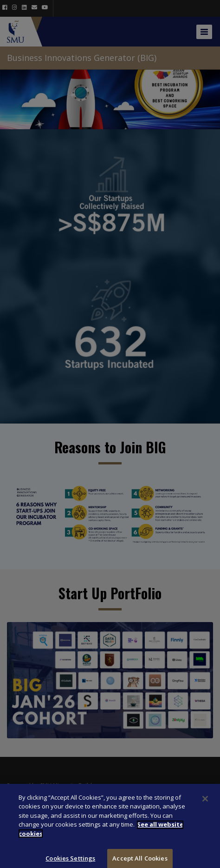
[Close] (205, 805)
